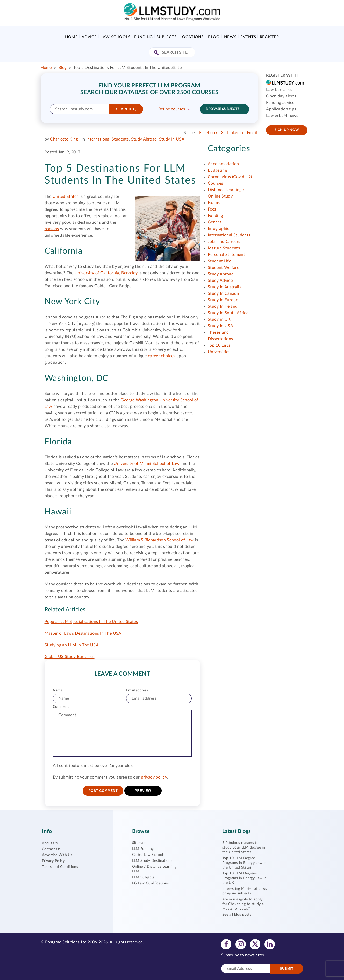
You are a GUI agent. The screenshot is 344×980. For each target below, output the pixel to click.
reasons (52, 229)
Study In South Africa (228, 313)
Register (269, 37)
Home (71, 37)
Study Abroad (144, 139)
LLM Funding (143, 849)
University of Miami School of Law (147, 464)
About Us (50, 843)
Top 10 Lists (219, 345)
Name (58, 690)
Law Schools (116, 37)
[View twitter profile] (255, 944)
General (215, 222)
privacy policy (154, 777)
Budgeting (217, 170)
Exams (214, 203)
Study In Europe (223, 300)
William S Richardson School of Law (160, 540)
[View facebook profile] (226, 944)
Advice (89, 37)
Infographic (219, 229)
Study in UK (219, 319)
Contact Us (51, 849)
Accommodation (223, 164)
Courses (215, 183)
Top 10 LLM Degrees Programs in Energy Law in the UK (244, 878)
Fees (212, 209)
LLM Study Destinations (152, 861)
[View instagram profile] (241, 944)
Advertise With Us (57, 855)
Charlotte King (64, 139)
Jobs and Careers (224, 242)
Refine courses (172, 109)
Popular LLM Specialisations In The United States (91, 622)
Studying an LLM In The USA (72, 645)
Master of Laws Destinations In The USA (83, 633)
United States (66, 197)
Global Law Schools (148, 855)
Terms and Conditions (60, 867)
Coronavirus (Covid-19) (230, 177)
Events (248, 37)
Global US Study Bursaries (70, 657)
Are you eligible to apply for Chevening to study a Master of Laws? (243, 904)
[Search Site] (157, 53)
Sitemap (139, 843)
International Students (107, 139)
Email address (137, 690)
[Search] (126, 109)
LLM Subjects (143, 877)
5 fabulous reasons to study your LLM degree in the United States (244, 848)
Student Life (219, 261)
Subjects (166, 37)
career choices (162, 356)
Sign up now (287, 130)
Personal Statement (226, 255)
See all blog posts (237, 915)
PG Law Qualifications (150, 883)
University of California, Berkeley (106, 273)
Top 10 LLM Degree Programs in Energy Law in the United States (244, 863)
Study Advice (220, 281)
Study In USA (172, 139)
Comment (61, 707)
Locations (192, 37)
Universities (219, 352)
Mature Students (224, 248)
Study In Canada (223, 293)
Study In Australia (225, 287)
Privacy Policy (53, 861)
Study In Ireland (223, 306)
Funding (144, 37)
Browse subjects (223, 109)
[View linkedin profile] (270, 944)
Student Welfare (223, 268)
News (230, 37)
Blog (214, 37)
